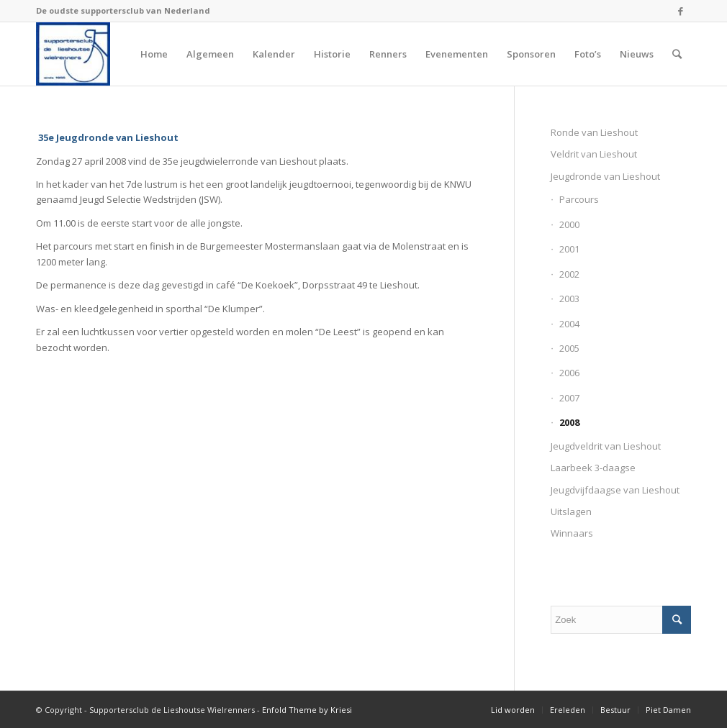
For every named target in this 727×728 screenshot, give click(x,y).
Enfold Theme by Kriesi (307, 710)
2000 (569, 224)
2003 (569, 299)
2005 (569, 348)
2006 (569, 373)
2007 (569, 398)
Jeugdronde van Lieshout (605, 176)
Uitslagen (571, 511)
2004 (569, 324)
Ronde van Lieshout (594, 132)
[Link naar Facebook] (680, 11)
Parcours (579, 199)
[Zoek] (677, 54)
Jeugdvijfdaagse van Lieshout (615, 490)
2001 (569, 249)
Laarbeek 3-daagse (593, 468)
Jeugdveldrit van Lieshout (606, 446)
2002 (569, 274)
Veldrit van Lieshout (594, 154)
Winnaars (572, 533)
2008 (569, 422)
